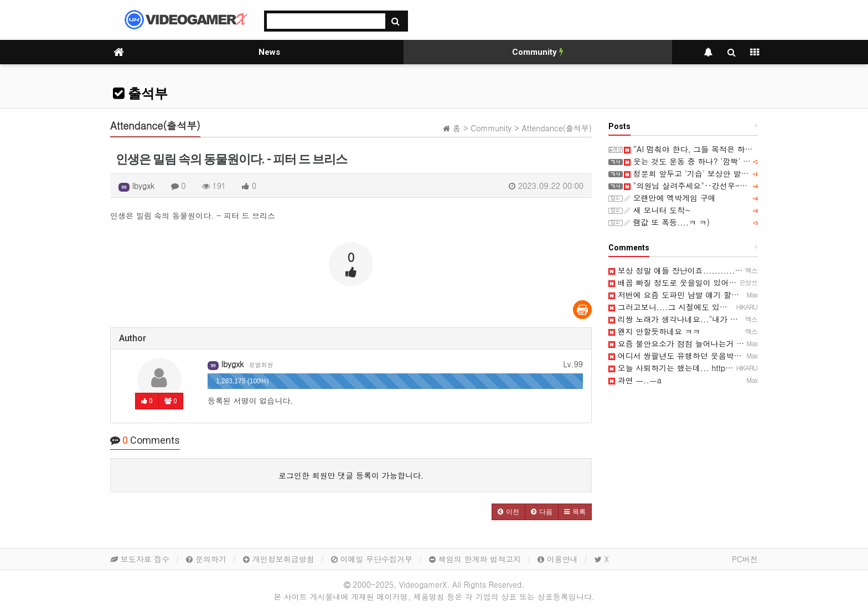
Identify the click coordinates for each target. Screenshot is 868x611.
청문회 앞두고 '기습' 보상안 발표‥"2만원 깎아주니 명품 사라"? (741, 173)
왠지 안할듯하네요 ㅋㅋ (654, 331)
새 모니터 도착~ (657, 210)
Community (538, 52)
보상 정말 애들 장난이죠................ (679, 270)
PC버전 (745, 559)
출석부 (140, 94)
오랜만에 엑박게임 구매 (670, 198)
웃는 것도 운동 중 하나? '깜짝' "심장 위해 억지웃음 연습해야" (737, 161)
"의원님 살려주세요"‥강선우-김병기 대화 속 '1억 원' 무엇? (734, 186)
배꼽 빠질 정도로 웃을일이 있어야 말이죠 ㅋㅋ (694, 283)
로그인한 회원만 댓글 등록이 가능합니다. (351, 475)
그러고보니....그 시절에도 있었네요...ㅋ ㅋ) (691, 307)
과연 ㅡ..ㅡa (635, 380)
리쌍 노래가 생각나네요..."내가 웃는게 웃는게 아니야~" (712, 319)
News (269, 52)
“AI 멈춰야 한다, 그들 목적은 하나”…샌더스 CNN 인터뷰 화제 (737, 149)
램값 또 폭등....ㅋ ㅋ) (667, 222)
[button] (508, 512)
